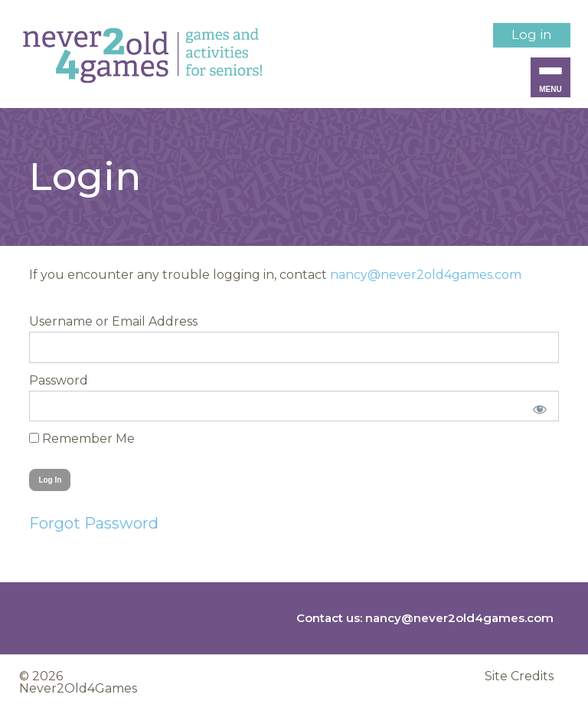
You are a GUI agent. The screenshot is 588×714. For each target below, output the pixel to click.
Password (59, 380)
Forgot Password (94, 523)
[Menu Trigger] (550, 77)
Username (61, 321)
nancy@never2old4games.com (426, 275)
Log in (532, 34)
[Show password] (536, 406)
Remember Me (82, 439)
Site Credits (519, 676)
